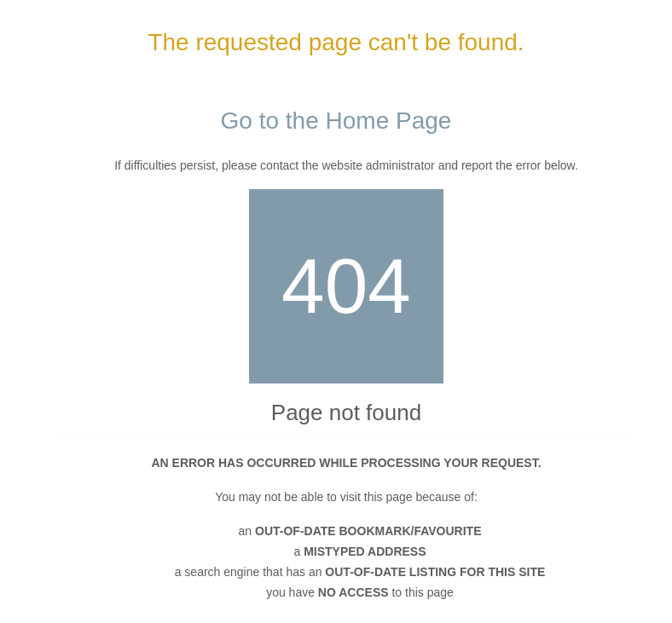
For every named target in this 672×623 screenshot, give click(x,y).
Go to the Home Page (336, 121)
